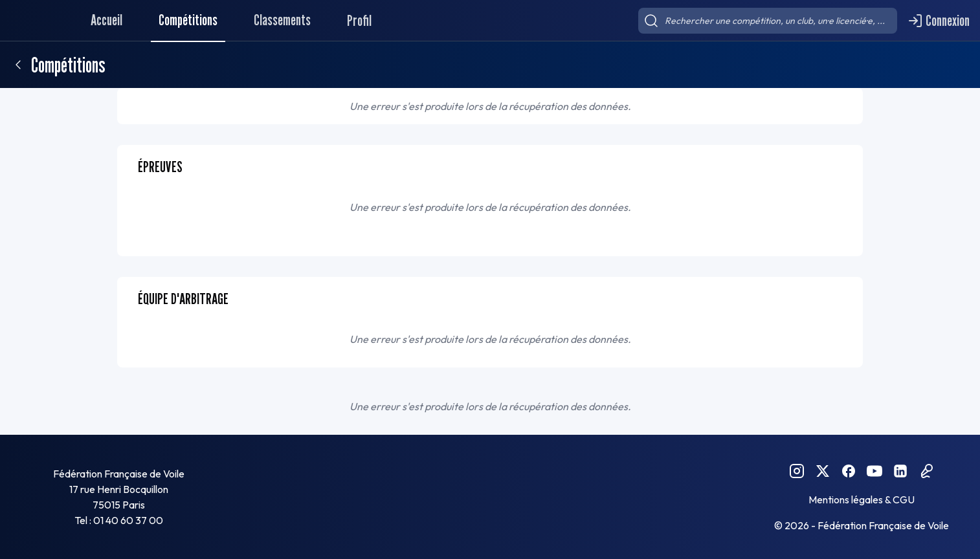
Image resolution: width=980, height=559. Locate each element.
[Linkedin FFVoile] (900, 471)
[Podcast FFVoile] (926, 471)
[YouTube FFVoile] (874, 471)
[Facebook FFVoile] (849, 471)
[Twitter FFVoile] (823, 471)
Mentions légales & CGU (862, 499)
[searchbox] (768, 21)
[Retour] (18, 65)
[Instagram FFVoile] (797, 471)
